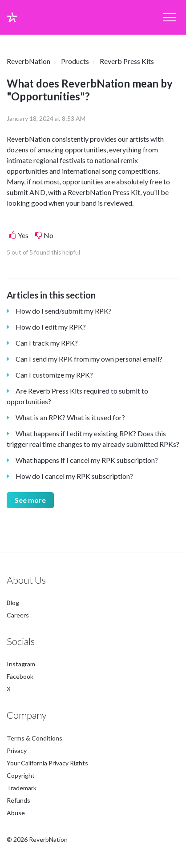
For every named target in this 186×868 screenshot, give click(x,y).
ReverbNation (28, 61)
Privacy (17, 751)
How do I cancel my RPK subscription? (74, 476)
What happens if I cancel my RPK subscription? (87, 460)
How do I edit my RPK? (51, 327)
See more (30, 500)
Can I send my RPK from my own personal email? (89, 359)
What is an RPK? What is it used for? (70, 417)
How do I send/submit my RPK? (64, 311)
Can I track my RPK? (47, 343)
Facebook (20, 677)
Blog (13, 603)
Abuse (16, 813)
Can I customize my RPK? (54, 375)
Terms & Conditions (34, 738)
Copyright (21, 775)
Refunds (18, 800)
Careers (18, 615)
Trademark (22, 788)
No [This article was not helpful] (49, 235)
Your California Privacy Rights (47, 763)
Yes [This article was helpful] (23, 235)
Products (75, 61)
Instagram (21, 664)
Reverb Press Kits (127, 61)
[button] (169, 18)
